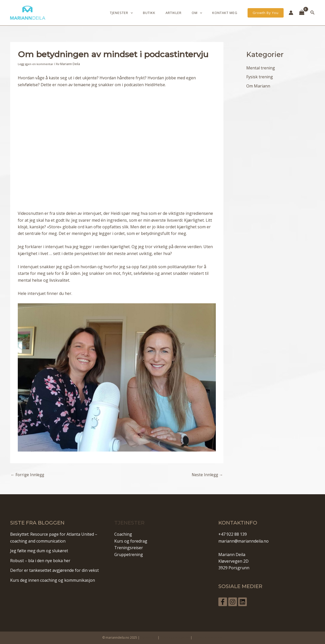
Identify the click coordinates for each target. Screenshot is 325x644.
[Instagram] (234, 602)
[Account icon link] (291, 13)
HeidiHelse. (155, 84)
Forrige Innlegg (28, 475)
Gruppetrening (129, 554)
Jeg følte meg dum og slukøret (39, 551)
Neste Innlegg (207, 475)
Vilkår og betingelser (175, 637)
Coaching (123, 534)
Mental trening (261, 68)
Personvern (149, 637)
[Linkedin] (246, 602)
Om (202, 13)
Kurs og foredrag (131, 541)
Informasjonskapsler (208, 637)
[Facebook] (223, 602)
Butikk (162, 13)
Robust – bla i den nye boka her (40, 560)
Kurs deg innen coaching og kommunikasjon (53, 580)
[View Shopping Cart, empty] (302, 13)
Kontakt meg (227, 13)
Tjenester (137, 13)
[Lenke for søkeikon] (313, 13)
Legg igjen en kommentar (36, 64)
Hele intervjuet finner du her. (45, 293)
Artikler (182, 13)
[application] (147, 13)
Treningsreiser (129, 548)
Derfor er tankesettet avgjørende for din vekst (54, 570)
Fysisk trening (260, 77)
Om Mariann (258, 86)
